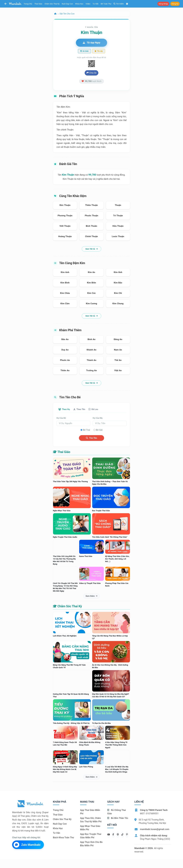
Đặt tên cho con (67, 14)
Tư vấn (96, 4)
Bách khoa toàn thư (63, 838)
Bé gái (99, 430)
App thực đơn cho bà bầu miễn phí (91, 844)
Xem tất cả (91, 249)
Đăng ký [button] (175, 4)
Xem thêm (92, 596)
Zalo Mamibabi (27, 845)
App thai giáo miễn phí (90, 812)
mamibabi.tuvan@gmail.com (155, 830)
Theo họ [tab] (65, 409)
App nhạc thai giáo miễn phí (90, 828)
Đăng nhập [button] (163, 4)
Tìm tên (91, 438)
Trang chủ (28, 4)
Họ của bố (61, 418)
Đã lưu (98, 409)
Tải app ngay (91, 43)
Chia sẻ (91, 73)
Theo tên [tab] (82, 409)
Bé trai (86, 430)
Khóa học (79, 4)
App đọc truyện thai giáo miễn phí (91, 836)
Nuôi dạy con (67, 4)
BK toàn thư (106, 4)
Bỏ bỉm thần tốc (118, 818)
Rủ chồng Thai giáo (117, 812)
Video (88, 4)
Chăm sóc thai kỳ (52, 4)
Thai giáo (38, 4)
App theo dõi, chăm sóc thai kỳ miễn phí (91, 820)
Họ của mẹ (98, 418)
